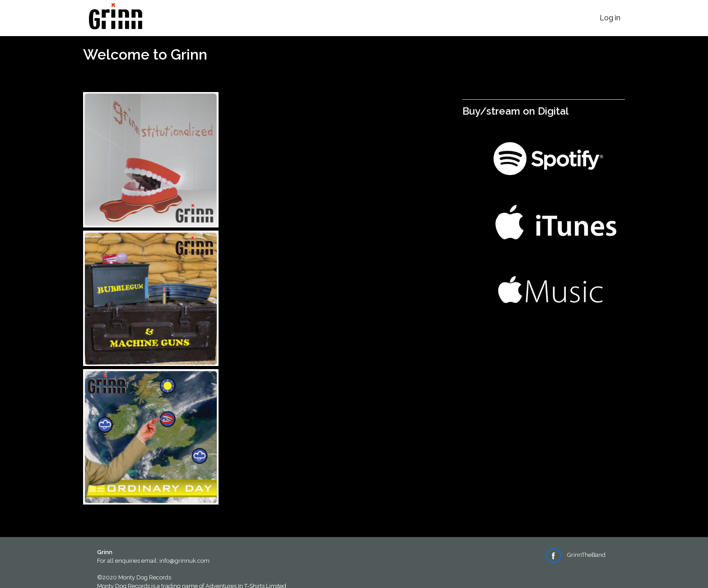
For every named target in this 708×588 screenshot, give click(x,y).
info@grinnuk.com (184, 561)
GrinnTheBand (576, 555)
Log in (610, 18)
